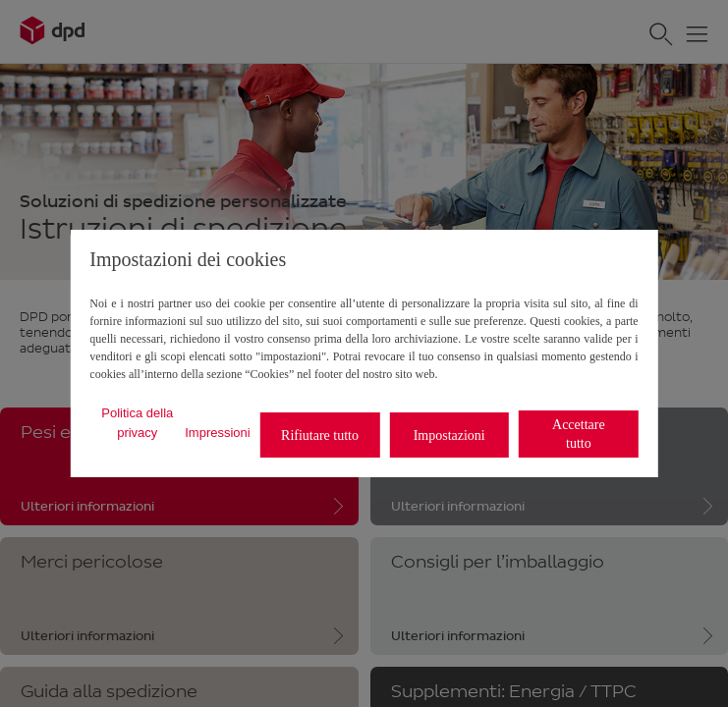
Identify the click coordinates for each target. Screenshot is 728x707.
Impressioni (217, 433)
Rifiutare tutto (320, 435)
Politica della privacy (137, 423)
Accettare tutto (579, 434)
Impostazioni (449, 435)
